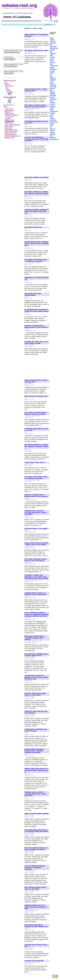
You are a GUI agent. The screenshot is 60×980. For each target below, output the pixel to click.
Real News (52, 113)
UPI (51, 127)
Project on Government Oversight (53, 106)
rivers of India (9, 126)
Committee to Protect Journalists (53, 55)
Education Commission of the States (53, 69)
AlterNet (52, 38)
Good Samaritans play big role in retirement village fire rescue (36, 831)
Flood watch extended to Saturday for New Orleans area (36, 926)
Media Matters (53, 85)
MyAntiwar (52, 92)
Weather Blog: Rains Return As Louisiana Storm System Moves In (36, 770)
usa (7, 88)
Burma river (8, 112)
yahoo (56, 21)
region (6, 83)
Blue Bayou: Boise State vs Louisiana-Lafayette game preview (35, 638)
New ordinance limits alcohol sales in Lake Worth (35, 888)
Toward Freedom (54, 122)
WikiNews (52, 132)
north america (9, 86)
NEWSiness (53, 94)
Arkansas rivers (9, 110)
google (51, 21)
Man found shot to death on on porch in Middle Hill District (36, 849)
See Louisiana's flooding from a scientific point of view (36, 655)
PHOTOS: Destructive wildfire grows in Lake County (35, 694)
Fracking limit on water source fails (36, 946)
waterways (10, 92)
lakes (9, 100)
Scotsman (52, 118)
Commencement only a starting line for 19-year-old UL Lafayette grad (36, 243)
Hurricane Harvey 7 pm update (36, 529)
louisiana (9, 91)
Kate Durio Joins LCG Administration (33, 294)
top (55, 976)
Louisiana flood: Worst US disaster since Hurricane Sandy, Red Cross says (36, 677)
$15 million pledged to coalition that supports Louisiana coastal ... (36, 193)
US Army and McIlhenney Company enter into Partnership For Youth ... (36, 139)
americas (7, 84)
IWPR (51, 76)
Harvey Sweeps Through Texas (36, 396)
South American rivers (11, 131)
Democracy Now (54, 66)
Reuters (52, 115)
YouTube (56, 22)
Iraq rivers (8, 118)
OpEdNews (52, 103)
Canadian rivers (9, 114)
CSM (51, 52)
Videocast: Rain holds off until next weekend (36, 712)
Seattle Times (53, 120)
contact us (49, 25)
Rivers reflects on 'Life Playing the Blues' (36, 35)
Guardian (52, 73)
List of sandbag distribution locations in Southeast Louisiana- (35, 867)
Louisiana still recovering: (34, 961)
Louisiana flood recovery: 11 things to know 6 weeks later (35, 594)
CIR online (52, 50)
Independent (53, 78)
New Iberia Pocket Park (33, 227)
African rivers (9, 109)
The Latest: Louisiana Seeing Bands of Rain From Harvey (35, 106)
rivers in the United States (13, 125)
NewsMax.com (53, 99)
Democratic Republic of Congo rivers (12, 116)
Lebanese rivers (9, 120)
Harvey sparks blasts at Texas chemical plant (36, 90)
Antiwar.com (53, 41)
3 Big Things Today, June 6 (35, 462)
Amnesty (52, 40)
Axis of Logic (53, 43)
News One (52, 97)
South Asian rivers (10, 133)
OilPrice (52, 101)
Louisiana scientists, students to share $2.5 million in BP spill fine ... (37, 211)
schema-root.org (9, 80)
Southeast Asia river (11, 134)
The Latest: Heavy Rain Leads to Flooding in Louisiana (36, 260)
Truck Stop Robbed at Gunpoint (36, 177)
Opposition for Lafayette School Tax (36, 278)
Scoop (51, 117)
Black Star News (54, 48)
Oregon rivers (9, 123)
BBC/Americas (53, 47)
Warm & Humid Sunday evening (36, 814)
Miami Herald (53, 87)
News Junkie (53, 96)
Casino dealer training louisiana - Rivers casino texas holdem (36, 544)
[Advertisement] (37, 75)
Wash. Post (53, 129)
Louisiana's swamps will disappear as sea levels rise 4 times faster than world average (36, 577)
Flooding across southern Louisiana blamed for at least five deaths (35, 512)
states (8, 89)
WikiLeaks (52, 131)
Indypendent (53, 80)
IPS (51, 75)
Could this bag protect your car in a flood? (36, 122)
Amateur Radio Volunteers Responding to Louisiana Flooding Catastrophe (34, 751)
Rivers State (8, 128)
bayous (10, 99)
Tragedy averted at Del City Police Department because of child (36, 907)
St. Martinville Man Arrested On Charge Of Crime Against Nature (37, 310)
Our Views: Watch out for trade (36, 50)
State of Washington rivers (13, 136)
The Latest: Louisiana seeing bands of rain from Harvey (35, 560)
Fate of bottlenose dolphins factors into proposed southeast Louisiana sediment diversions (36, 614)
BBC (51, 45)
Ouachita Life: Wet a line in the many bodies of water (36, 343)
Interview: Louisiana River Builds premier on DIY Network (36, 326)
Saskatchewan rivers (11, 130)
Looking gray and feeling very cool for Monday (36, 730)
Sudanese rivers (9, 138)
